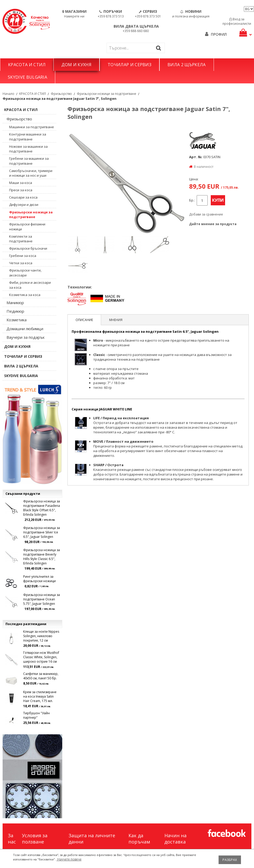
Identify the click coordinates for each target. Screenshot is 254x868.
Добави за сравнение (206, 214)
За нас (12, 839)
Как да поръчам (139, 839)
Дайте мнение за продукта (213, 224)
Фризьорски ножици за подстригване (107, 94)
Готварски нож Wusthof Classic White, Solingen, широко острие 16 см (41, 657)
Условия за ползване (35, 839)
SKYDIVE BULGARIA (27, 77)
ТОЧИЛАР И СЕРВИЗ (129, 65)
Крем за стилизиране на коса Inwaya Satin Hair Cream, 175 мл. (40, 696)
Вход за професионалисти (237, 21)
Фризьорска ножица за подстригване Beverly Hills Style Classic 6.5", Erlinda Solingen (42, 557)
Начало (8, 94)
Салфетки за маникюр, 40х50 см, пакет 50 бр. (41, 676)
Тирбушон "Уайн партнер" (36, 715)
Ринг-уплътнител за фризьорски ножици (39, 579)
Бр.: (192, 200)
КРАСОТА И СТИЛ (27, 65)
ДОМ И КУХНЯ (76, 65)
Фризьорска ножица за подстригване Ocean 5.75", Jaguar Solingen (42, 599)
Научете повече (69, 859)
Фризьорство (61, 94)
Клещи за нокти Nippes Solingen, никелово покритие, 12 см (41, 636)
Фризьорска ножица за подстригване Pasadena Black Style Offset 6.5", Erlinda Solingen (42, 508)
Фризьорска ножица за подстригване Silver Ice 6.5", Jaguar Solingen (42, 532)
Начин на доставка (175, 839)
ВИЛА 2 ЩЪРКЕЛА (187, 65)
